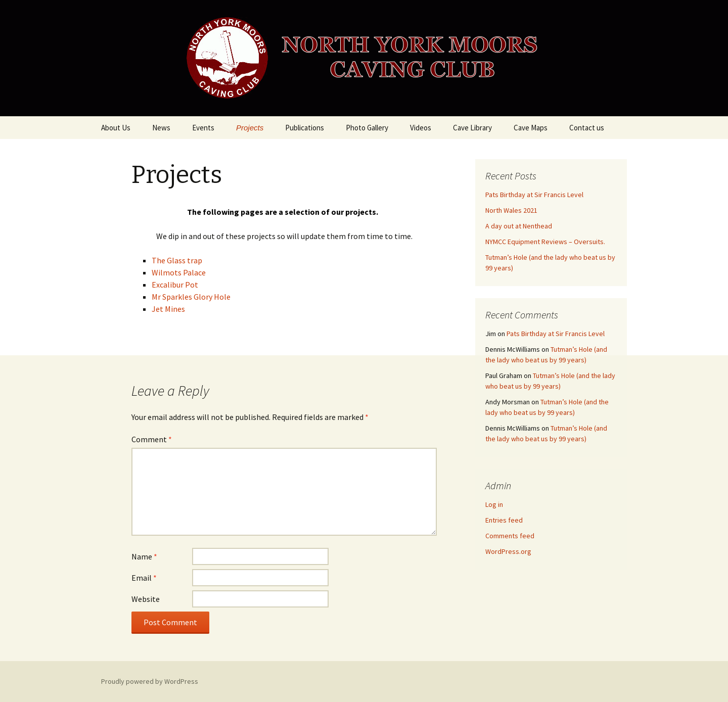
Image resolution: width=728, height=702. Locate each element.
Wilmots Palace (179, 272)
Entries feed (504, 520)
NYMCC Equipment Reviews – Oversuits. (545, 242)
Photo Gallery (367, 128)
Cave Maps (531, 128)
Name (144, 556)
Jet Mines (168, 309)
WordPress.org (508, 551)
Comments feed (510, 536)
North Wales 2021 (511, 210)
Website (146, 599)
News (161, 128)
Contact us (587, 128)
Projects (250, 128)
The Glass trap (177, 260)
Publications (305, 128)
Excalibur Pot (175, 285)
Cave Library (472, 128)
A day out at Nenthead (519, 226)
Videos (421, 128)
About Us (116, 128)
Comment (152, 439)
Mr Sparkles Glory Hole (191, 297)
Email (144, 578)
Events (203, 128)
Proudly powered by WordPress (150, 681)
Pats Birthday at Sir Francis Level (534, 195)
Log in (494, 504)
